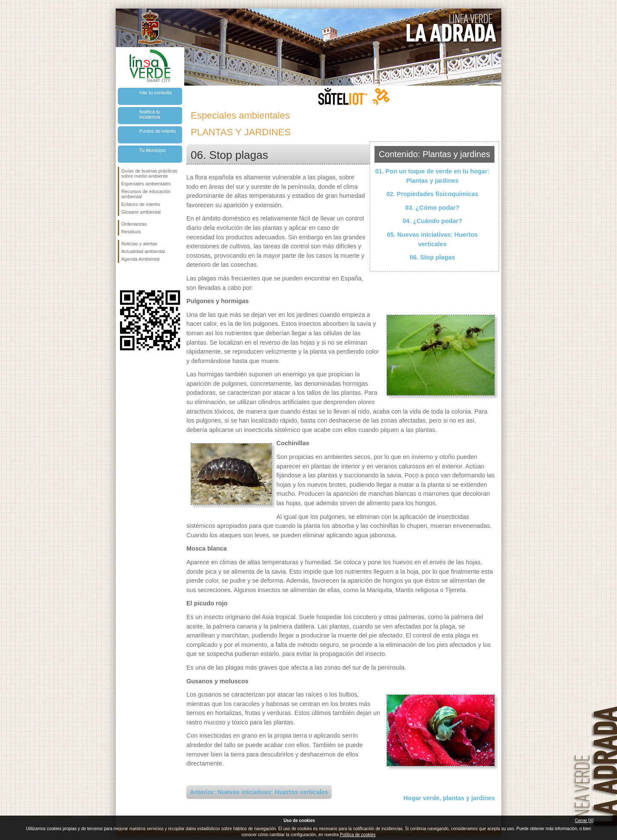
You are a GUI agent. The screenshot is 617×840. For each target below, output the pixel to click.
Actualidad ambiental (143, 251)
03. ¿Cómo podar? (432, 208)
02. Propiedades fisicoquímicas (432, 194)
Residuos (131, 232)
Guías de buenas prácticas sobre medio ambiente (149, 173)
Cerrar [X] (584, 821)
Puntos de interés (158, 131)
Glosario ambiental (141, 212)
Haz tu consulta (156, 92)
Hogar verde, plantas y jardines (449, 798)
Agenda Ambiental (140, 259)
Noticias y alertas (139, 244)
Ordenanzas (134, 224)
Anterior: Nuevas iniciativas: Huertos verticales (259, 792)
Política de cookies (358, 835)
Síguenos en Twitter (137, 277)
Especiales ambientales (146, 184)
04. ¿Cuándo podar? (432, 221)
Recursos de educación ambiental (146, 194)
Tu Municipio (153, 150)
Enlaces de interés (141, 204)
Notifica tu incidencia (150, 114)
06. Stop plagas (432, 257)
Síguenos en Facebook (123, 277)
